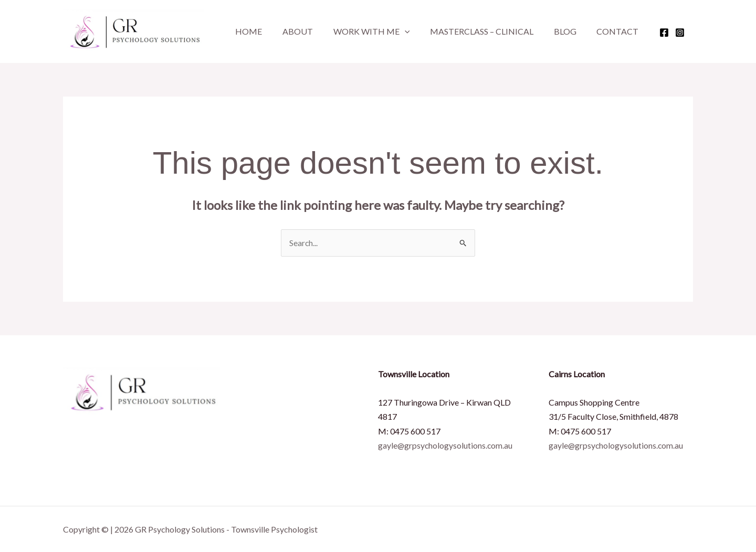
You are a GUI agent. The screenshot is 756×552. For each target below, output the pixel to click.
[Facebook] (643, 33)
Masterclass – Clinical (470, 31)
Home (247, 31)
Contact (598, 31)
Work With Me (363, 31)
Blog (549, 31)
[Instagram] (659, 33)
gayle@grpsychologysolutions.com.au (446, 445)
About (292, 31)
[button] (396, 31)
